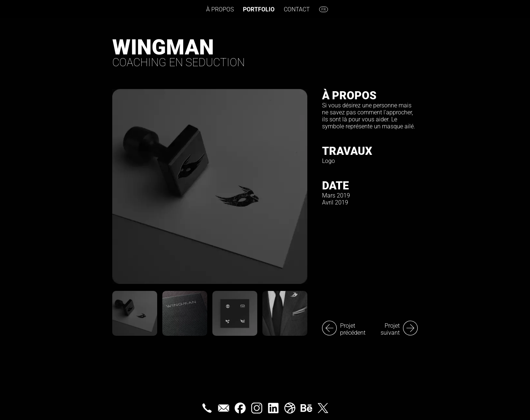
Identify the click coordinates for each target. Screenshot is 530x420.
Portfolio (259, 9)
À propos (220, 9)
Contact (297, 9)
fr (324, 9)
